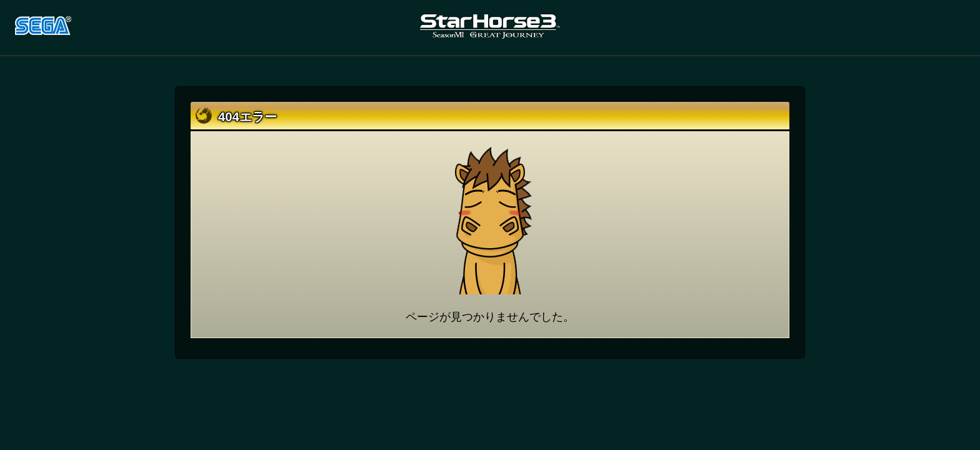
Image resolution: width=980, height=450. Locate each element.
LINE (953, 27)
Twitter (891, 27)
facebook (922, 27)
